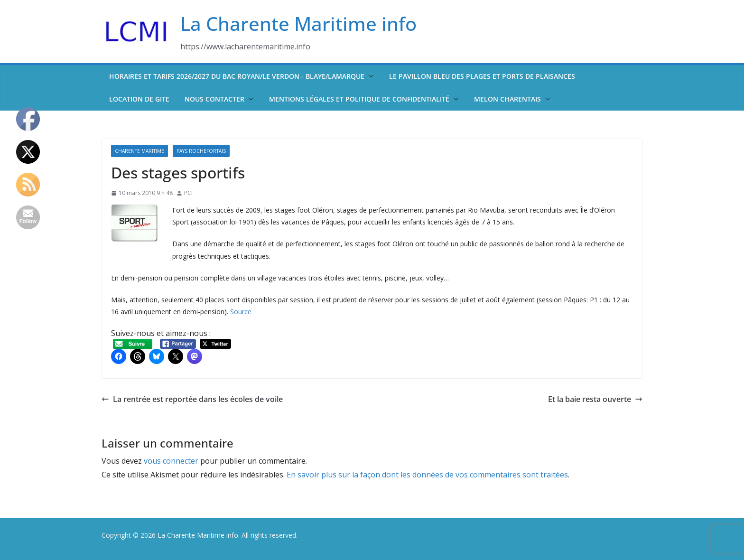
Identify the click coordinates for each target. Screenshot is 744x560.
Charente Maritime (139, 151)
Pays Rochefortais (201, 151)
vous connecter (171, 461)
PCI (188, 193)
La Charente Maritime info (298, 23)
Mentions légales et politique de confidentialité (359, 99)
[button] (369, 76)
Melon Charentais (507, 99)
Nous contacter (214, 99)
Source (241, 312)
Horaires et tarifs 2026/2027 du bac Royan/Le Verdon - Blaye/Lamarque (237, 76)
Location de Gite (139, 99)
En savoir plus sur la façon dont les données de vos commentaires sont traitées (427, 475)
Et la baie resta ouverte (595, 399)
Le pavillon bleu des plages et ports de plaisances (482, 76)
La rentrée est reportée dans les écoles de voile (192, 399)
